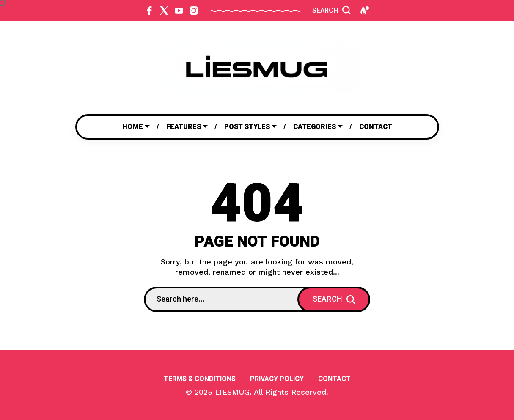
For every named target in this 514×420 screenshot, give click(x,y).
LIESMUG (232, 392)
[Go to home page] (257, 68)
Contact (334, 379)
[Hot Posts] (364, 11)
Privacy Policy (277, 379)
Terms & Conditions (200, 379)
